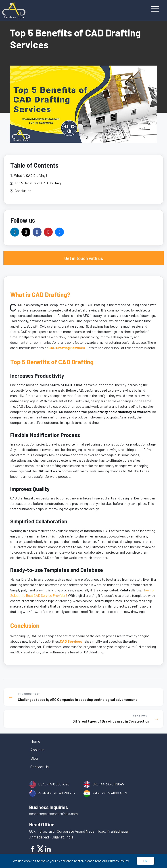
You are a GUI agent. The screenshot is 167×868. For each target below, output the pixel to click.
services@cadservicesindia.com (53, 814)
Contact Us (40, 767)
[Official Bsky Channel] (71, 232)
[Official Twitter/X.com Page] (26, 232)
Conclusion (23, 191)
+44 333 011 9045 (111, 784)
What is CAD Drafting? (31, 175)
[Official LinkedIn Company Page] (15, 232)
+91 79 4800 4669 (114, 793)
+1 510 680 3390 (58, 784)
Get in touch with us (84, 258)
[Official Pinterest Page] (48, 232)
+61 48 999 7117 (64, 793)
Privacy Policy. (119, 861)
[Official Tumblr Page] (59, 232)
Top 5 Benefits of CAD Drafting (38, 183)
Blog (34, 758)
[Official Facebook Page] (37, 232)
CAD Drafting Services (67, 348)
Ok (145, 861)
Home (35, 741)
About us (37, 750)
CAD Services (71, 641)
